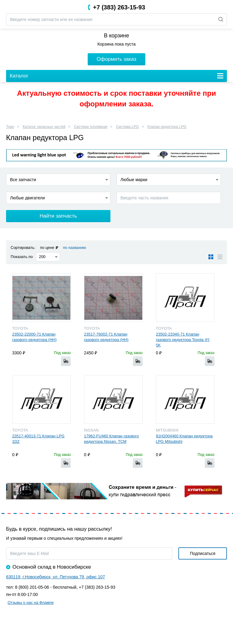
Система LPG (127, 127)
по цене (47, 248)
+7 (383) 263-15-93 (119, 7)
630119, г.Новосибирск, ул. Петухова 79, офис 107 (56, 577)
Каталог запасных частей (44, 127)
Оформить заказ (117, 59)
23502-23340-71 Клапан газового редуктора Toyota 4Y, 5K (183, 340)
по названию (74, 248)
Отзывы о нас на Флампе (31, 603)
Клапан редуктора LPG (167, 127)
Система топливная (91, 127)
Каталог (19, 76)
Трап (10, 127)
